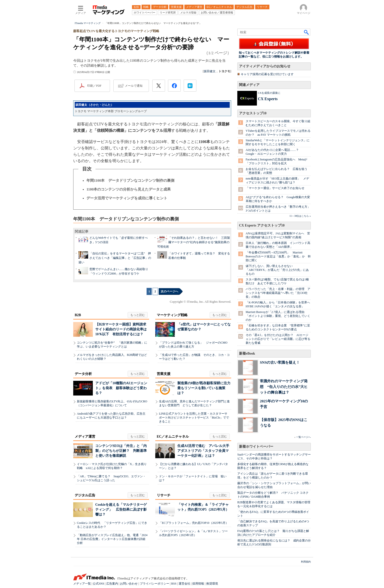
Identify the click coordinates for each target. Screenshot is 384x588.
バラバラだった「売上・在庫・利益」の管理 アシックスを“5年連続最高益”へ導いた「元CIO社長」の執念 (278, 293)
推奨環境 (212, 584)
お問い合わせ (129, 584)
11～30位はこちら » (300, 216)
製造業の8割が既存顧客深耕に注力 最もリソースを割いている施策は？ (206, 388)
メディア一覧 (82, 584)
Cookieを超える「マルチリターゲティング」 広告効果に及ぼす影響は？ (121, 510)
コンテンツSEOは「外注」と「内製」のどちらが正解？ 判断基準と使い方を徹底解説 (121, 451)
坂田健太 (210, 71)
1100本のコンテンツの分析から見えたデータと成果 (129, 189)
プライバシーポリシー (155, 584)
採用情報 (198, 584)
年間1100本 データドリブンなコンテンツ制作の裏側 (130, 180)
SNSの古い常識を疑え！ (280, 362)
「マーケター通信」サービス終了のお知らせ (275, 188)
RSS (174, 584)
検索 (307, 32)
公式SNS (98, 584)
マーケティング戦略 (172, 315)
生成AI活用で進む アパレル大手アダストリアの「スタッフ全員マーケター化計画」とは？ (203, 451)
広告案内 (112, 584)
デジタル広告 (85, 495)
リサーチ (164, 495)
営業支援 (164, 374)
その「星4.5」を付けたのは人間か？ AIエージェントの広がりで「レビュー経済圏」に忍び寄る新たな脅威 (278, 339)
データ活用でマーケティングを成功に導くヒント (127, 198)
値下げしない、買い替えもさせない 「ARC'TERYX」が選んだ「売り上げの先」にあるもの (277, 270)
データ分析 (83, 374)
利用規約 (306, 562)
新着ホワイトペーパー (256, 447)
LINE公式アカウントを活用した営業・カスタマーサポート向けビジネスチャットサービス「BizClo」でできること (194, 418)
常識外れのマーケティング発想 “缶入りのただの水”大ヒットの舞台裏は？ (284, 387)
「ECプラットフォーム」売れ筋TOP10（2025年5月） (194, 523)
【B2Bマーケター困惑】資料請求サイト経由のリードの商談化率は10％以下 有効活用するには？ (121, 329)
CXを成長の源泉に (269, 93)
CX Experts (268, 99)
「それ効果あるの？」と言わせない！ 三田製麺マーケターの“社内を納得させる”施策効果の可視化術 (194, 242)
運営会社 (184, 584)
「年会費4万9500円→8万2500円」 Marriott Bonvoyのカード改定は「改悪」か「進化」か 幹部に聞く (278, 256)
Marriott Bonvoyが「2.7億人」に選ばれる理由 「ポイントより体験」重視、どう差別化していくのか (278, 316)
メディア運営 (85, 437)
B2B (78, 315)
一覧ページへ (303, 437)
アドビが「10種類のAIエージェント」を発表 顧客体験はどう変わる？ (121, 388)
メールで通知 (134, 86)
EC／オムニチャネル (173, 437)
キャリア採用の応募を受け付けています (267, 74)
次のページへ (169, 291)
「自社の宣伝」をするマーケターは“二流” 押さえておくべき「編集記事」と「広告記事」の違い (115, 258)
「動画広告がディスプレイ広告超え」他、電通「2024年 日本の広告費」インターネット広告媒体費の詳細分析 (112, 539)
